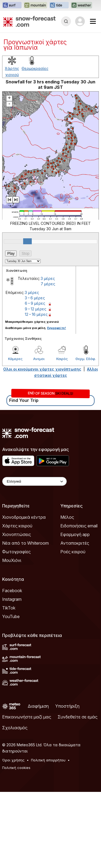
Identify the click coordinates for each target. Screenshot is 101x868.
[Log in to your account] (80, 21)
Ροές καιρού (73, 552)
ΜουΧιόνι (12, 560)
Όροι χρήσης (13, 760)
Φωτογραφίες (16, 552)
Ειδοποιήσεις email (79, 526)
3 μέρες (48, 278)
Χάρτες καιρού (17, 526)
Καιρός (62, 359)
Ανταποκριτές (75, 543)
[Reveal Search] (66, 21)
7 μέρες (48, 284)
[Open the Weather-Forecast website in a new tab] (81, 5)
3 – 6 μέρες (35, 298)
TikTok (9, 608)
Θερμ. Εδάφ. (86, 359)
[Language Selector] (34, 481)
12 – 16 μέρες (36, 314)
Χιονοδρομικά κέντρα (24, 517)
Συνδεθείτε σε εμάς (78, 717)
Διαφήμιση (38, 706)
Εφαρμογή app (75, 534)
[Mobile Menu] (93, 21)
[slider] (27, 241)
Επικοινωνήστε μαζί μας (27, 717)
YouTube (11, 616)
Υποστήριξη (67, 706)
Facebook (12, 591)
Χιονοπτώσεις (17, 534)
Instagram (12, 599)
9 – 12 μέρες (36, 309)
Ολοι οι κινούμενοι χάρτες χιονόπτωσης (42, 369)
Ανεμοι (39, 359)
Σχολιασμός (15, 728)
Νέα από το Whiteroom (25, 543)
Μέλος (67, 517)
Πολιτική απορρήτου (48, 760)
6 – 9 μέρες (35, 303)
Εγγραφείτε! (57, 328)
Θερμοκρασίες (35, 68)
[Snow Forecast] (29, 21)
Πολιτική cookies (16, 768)
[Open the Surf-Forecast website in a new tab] (12, 5)
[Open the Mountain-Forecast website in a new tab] (35, 5)
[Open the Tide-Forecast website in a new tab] (59, 5)
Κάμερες (15, 359)
